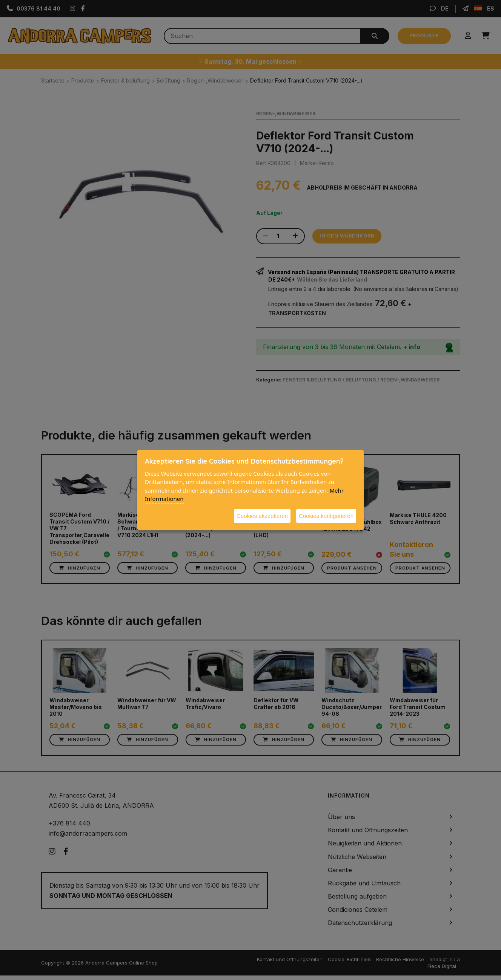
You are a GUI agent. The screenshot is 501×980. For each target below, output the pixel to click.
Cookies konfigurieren (326, 516)
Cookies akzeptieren (262, 516)
